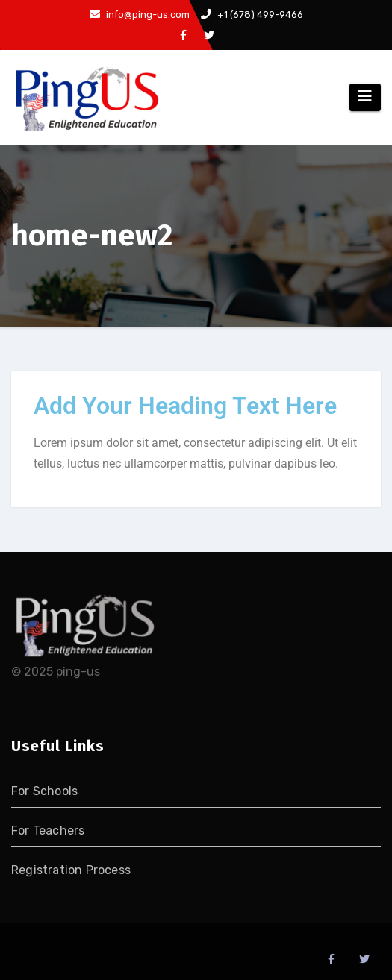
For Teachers (48, 830)
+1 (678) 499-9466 (252, 15)
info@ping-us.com (140, 15)
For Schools (44, 791)
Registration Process (71, 870)
